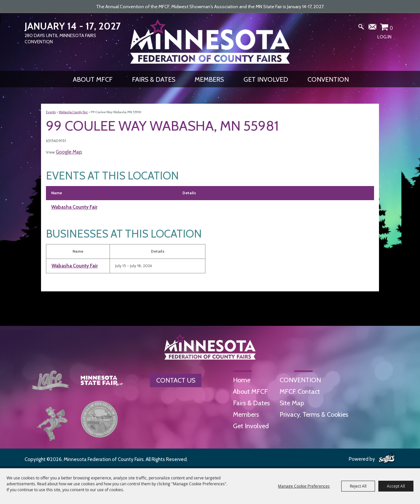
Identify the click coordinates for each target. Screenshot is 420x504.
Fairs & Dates (154, 79)
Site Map (292, 403)
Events (51, 112)
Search (361, 28)
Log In (384, 37)
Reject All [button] (358, 486)
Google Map (69, 152)
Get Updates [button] (373, 28)
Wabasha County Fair (73, 112)
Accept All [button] (396, 486)
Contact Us (176, 380)
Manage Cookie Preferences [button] (304, 486)
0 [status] (391, 28)
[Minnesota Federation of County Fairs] (210, 41)
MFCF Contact (300, 391)
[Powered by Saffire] (387, 458)
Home (242, 380)
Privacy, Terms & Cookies (314, 414)
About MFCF (93, 79)
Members (209, 79)
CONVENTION (328, 79)
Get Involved (266, 79)
